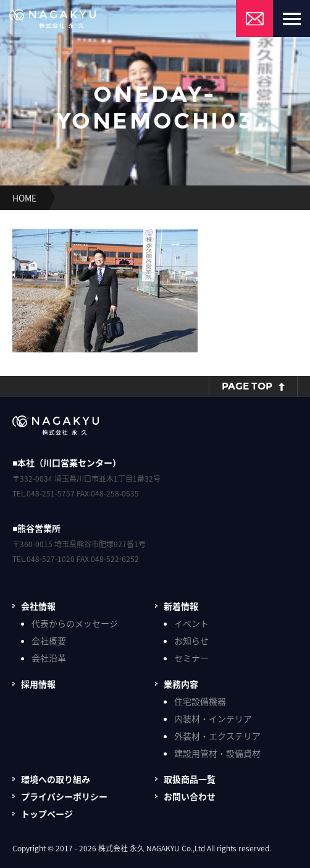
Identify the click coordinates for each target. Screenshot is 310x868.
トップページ (47, 814)
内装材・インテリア (213, 718)
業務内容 (181, 684)
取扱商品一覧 (190, 779)
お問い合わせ (190, 796)
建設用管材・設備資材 (217, 753)
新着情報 (181, 606)
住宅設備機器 (200, 701)
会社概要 (49, 640)
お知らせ (191, 640)
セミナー (191, 658)
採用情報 (38, 684)
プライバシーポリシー (64, 796)
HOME (24, 198)
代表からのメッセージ (75, 623)
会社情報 (38, 606)
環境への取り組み (56, 779)
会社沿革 (49, 658)
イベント (191, 623)
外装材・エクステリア (217, 736)
